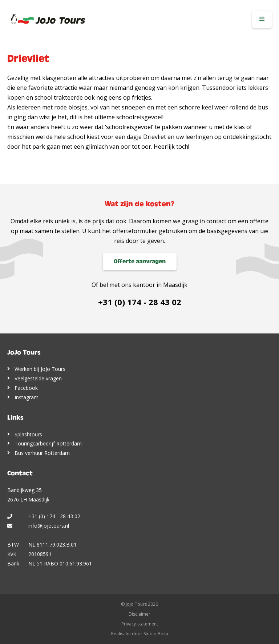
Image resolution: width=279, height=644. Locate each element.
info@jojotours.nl (49, 526)
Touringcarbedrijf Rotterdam (48, 443)
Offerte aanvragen (140, 261)
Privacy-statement (140, 624)
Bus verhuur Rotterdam (42, 453)
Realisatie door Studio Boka (140, 634)
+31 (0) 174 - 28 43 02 (140, 302)
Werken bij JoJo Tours (40, 369)
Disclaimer (139, 614)
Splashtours (28, 434)
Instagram (27, 397)
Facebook (26, 388)
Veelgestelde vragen (38, 378)
